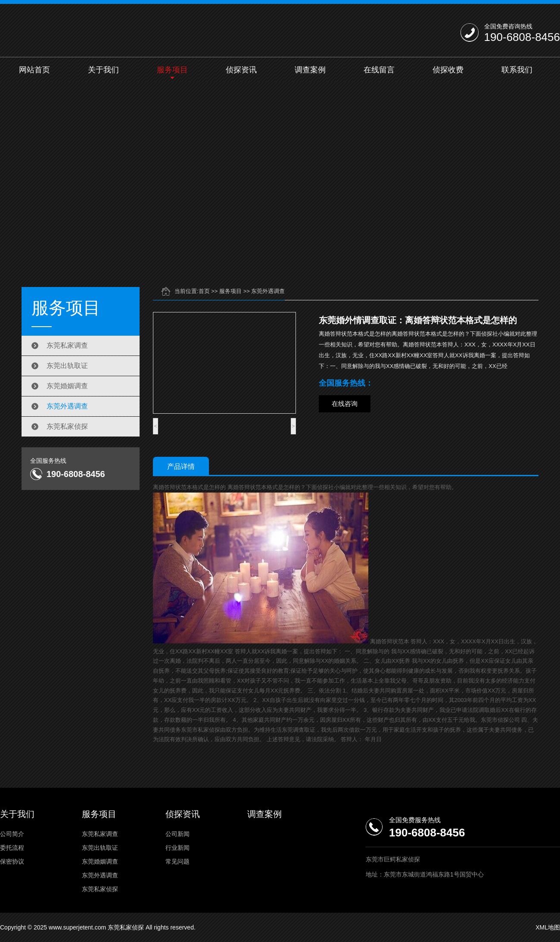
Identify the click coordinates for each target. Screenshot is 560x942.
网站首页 (34, 70)
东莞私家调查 (67, 345)
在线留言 (379, 70)
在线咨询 (345, 404)
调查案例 (310, 70)
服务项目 (172, 70)
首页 (204, 291)
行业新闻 (177, 848)
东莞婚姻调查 (67, 386)
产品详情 (181, 466)
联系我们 (517, 70)
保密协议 (12, 861)
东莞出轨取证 (67, 366)
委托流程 (12, 848)
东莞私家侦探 (67, 426)
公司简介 (12, 834)
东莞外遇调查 (67, 406)
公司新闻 (177, 834)
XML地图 (548, 927)
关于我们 (103, 70)
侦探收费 (448, 70)
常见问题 (177, 861)
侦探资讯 (241, 70)
